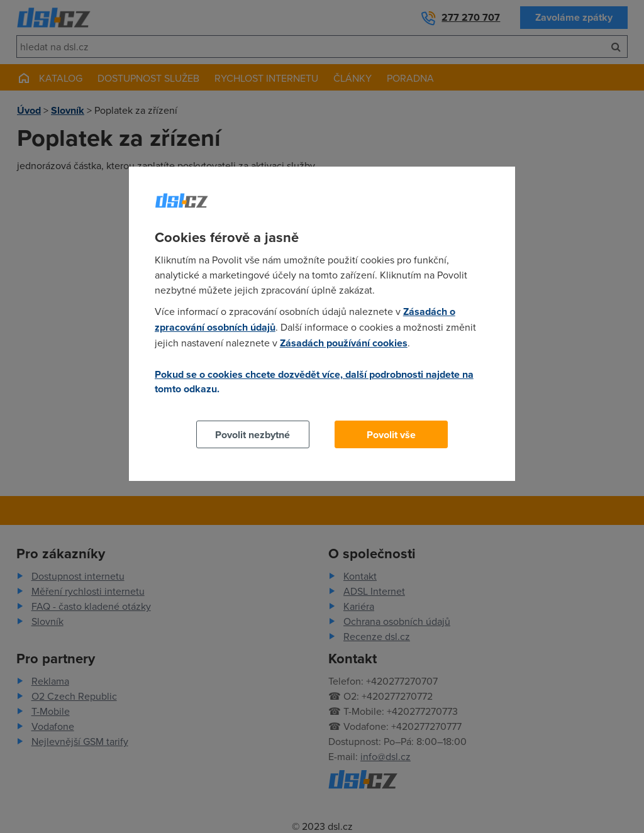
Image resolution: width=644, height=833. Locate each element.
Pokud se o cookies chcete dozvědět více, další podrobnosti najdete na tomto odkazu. (314, 382)
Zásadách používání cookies (344, 343)
